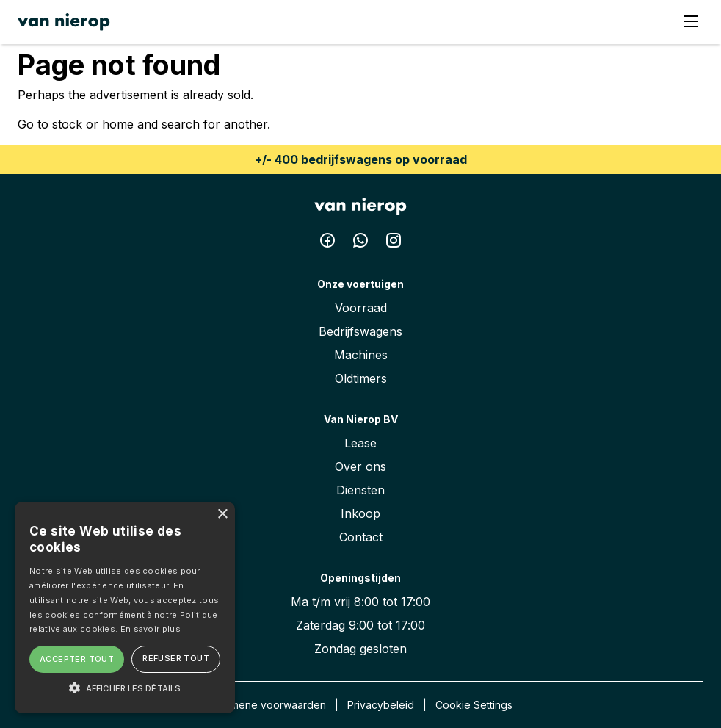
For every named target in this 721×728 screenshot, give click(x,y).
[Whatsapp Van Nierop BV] (362, 243)
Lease (360, 443)
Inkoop (360, 513)
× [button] (222, 515)
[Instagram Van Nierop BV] (394, 243)
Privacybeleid (381, 705)
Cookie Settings (474, 705)
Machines (361, 355)
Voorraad (361, 308)
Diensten (360, 490)
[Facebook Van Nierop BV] (329, 243)
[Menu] (691, 22)
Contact (361, 537)
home (118, 124)
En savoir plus (151, 629)
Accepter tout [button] (77, 659)
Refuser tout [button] (176, 658)
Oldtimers (361, 378)
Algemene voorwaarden (267, 705)
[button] (125, 688)
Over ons (360, 466)
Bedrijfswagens (360, 331)
